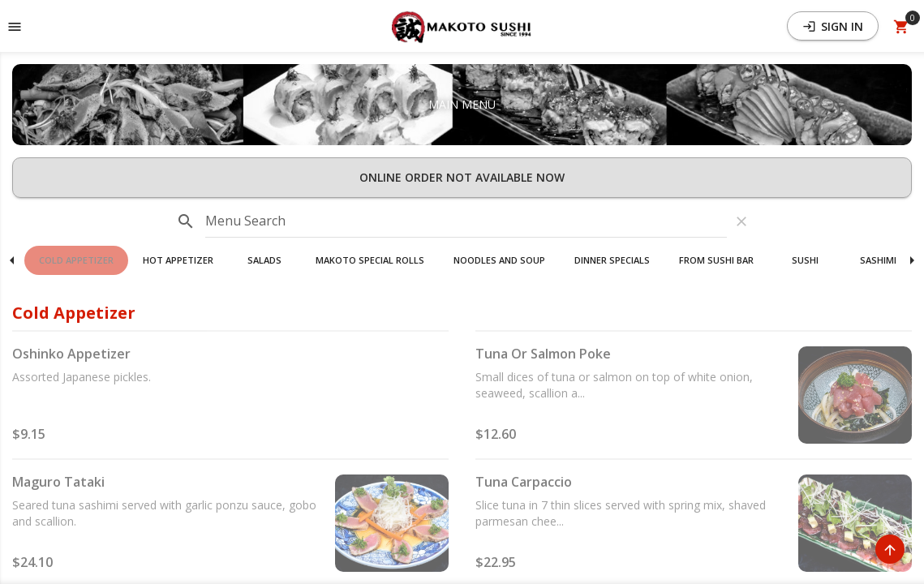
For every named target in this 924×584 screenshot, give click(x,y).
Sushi (805, 260)
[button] (462, 26)
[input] (466, 221)
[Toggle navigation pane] (15, 26)
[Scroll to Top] (890, 549)
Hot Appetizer (178, 260)
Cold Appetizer (76, 260)
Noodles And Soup (499, 260)
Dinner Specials (612, 260)
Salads (264, 260)
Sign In (833, 26)
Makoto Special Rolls (370, 260)
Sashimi (878, 260)
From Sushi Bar (716, 260)
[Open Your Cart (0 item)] (901, 26)
